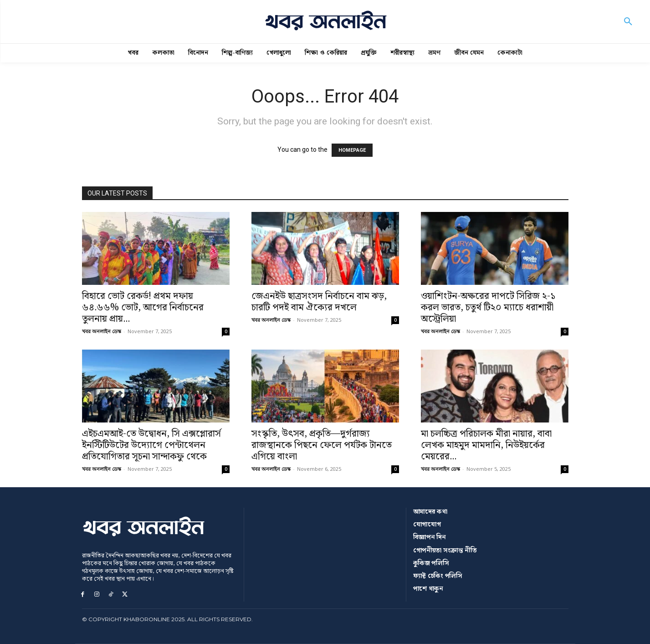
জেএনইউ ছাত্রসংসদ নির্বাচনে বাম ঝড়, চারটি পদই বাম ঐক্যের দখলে (319, 302)
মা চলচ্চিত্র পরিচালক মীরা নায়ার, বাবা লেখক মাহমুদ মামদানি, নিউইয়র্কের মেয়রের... (486, 445)
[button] (628, 22)
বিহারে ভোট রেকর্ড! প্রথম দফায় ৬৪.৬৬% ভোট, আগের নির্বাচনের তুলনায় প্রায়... (143, 308)
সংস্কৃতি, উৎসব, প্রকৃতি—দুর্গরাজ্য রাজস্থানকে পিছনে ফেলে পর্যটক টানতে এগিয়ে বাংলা (322, 445)
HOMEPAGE (352, 150)
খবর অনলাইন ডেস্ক (102, 331)
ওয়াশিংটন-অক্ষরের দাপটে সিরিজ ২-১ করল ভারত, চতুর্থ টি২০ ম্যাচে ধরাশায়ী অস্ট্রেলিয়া (488, 308)
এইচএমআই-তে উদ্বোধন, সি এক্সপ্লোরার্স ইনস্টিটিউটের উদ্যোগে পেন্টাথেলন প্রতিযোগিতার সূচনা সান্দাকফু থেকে (151, 445)
